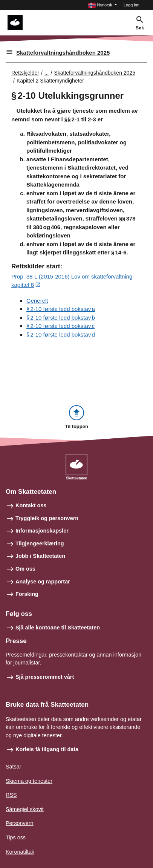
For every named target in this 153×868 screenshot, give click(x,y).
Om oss (25, 569)
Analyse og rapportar (43, 582)
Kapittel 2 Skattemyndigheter (50, 81)
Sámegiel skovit (25, 809)
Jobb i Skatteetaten (40, 556)
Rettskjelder (25, 73)
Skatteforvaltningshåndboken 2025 (63, 53)
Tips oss (16, 837)
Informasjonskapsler (42, 531)
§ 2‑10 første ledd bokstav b (61, 318)
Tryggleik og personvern (47, 518)
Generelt (37, 301)
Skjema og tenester (29, 781)
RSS (11, 795)
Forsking (27, 594)
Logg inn (132, 5)
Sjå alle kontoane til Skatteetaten (58, 628)
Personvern (20, 823)
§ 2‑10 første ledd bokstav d (61, 334)
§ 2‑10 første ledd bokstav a (61, 309)
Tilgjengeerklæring (40, 543)
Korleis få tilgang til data (47, 749)
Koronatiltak (20, 852)
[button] (102, 5)
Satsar (14, 767)
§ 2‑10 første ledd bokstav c (60, 326)
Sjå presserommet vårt (45, 677)
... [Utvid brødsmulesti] (47, 73)
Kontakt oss (31, 505)
